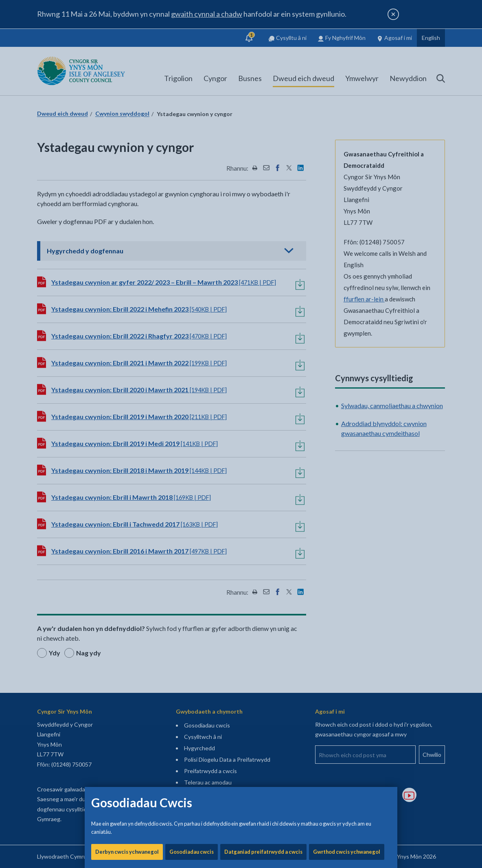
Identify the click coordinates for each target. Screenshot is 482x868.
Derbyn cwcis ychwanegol (127, 277)
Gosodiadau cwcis (192, 277)
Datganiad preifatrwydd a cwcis (263, 277)
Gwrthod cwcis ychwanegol (347, 277)
